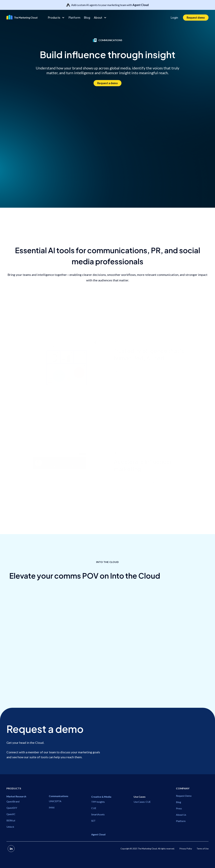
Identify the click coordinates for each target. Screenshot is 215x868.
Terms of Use (203, 849)
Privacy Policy (186, 849)
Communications (20, 681)
